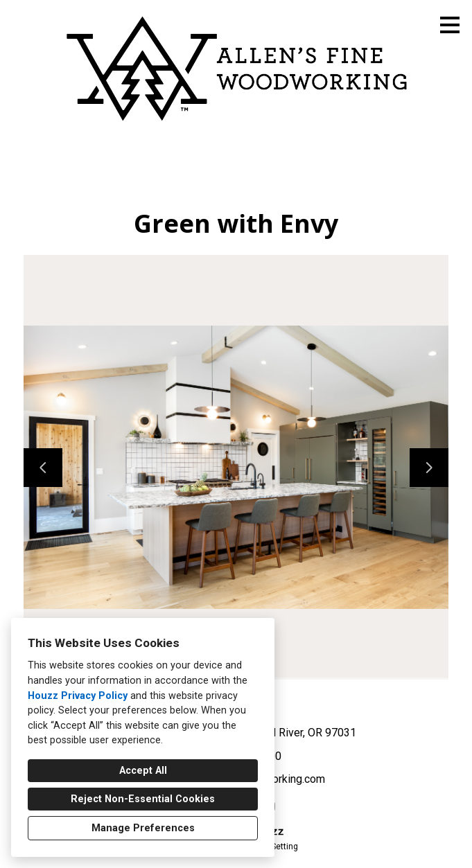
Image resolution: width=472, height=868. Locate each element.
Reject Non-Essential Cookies (143, 799)
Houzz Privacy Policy (78, 696)
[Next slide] (429, 468)
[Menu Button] (450, 25)
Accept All (143, 771)
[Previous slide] (43, 468)
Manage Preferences (143, 828)
